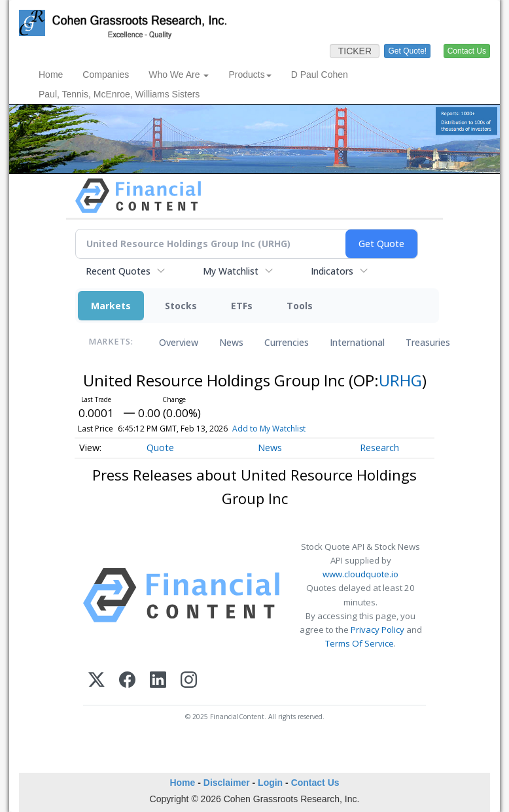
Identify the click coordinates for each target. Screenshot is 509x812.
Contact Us (315, 783)
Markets (111, 306)
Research (379, 448)
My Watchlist (231, 271)
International (357, 342)
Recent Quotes (118, 271)
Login (270, 783)
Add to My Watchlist (290, 429)
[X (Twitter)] (97, 680)
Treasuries (428, 342)
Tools (300, 306)
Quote (160, 448)
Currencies (287, 342)
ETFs (242, 306)
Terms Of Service (360, 643)
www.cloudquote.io (360, 574)
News (231, 342)
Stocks (181, 306)
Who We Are (179, 75)
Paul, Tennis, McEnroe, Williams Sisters (119, 94)
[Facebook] (127, 680)
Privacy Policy (377, 630)
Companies (106, 75)
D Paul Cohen (320, 75)
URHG (400, 380)
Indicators (332, 271)
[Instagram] (189, 680)
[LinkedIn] (158, 680)
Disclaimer (227, 783)
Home (51, 75)
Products (250, 75)
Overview (179, 342)
